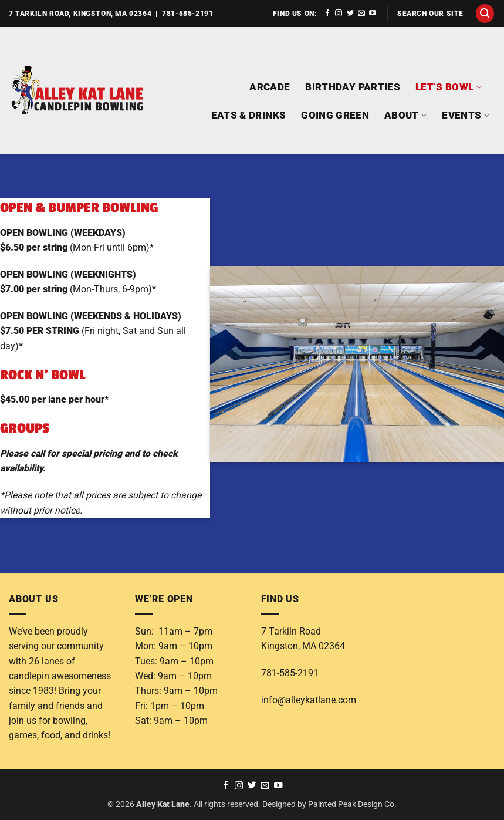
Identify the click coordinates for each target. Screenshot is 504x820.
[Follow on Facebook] (327, 14)
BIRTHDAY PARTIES (353, 87)
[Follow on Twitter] (350, 14)
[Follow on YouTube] (373, 14)
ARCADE (270, 87)
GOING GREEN (335, 115)
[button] (485, 14)
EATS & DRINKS (249, 115)
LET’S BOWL (449, 87)
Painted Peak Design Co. (352, 804)
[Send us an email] (361, 14)
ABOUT (405, 115)
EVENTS (466, 115)
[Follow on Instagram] (339, 14)
